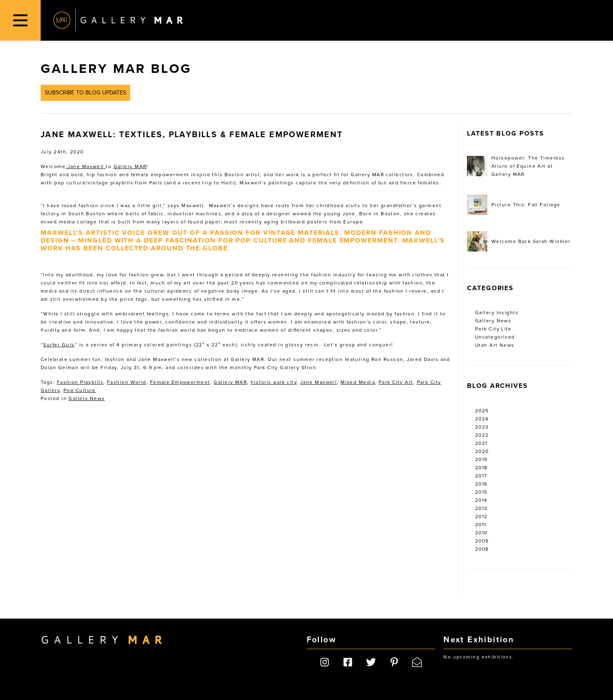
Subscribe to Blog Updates (85, 93)
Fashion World (127, 382)
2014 (481, 500)
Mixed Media (358, 382)
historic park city (274, 382)
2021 (481, 443)
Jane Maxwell (86, 166)
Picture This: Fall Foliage (514, 205)
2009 (482, 541)
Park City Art (396, 382)
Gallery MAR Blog (116, 69)
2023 (482, 427)
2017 (481, 476)
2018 (481, 468)
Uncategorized (495, 337)
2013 (481, 508)
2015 (481, 492)
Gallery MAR (118, 20)
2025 (482, 411)
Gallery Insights (497, 313)
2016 (481, 484)
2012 (481, 516)
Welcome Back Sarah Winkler (519, 241)
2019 (481, 459)
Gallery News (86, 398)
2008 (482, 549)
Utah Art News (495, 345)
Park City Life (493, 329)
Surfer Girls (59, 345)
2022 (482, 435)
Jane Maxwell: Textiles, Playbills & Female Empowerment (192, 135)
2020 (482, 451)
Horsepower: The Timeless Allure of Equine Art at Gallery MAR (516, 166)
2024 (482, 419)
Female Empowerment (180, 382)
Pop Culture (80, 390)
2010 (481, 533)
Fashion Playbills (80, 382)
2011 (481, 525)
